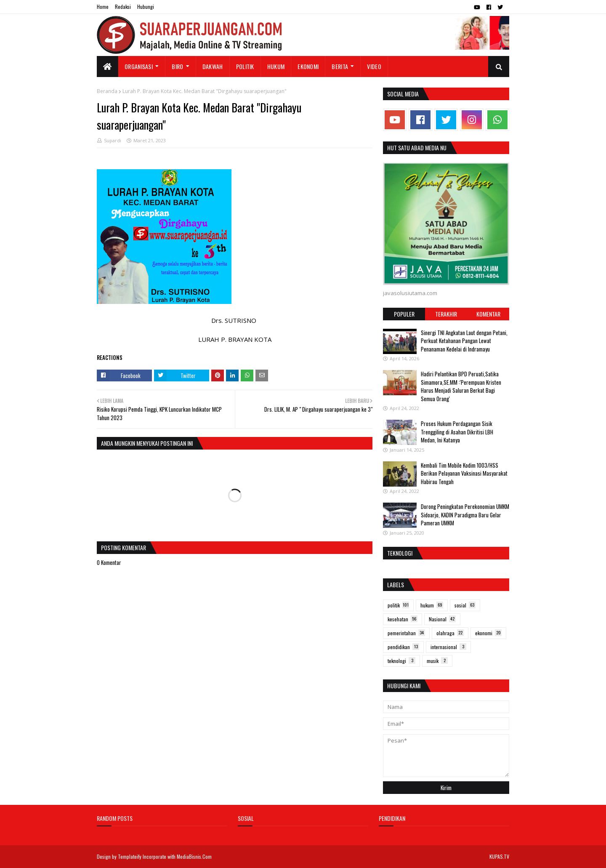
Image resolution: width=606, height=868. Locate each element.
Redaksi (123, 7)
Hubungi (146, 7)
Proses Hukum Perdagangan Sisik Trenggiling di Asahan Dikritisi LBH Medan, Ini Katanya (457, 432)
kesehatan (403, 619)
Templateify (130, 856)
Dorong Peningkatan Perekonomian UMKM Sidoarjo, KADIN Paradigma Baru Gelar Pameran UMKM (465, 515)
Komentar (488, 314)
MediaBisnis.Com (194, 856)
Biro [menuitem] (177, 66)
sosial (465, 605)
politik (398, 605)
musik (437, 661)
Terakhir (446, 314)
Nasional (442, 619)
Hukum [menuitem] (276, 66)
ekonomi (488, 633)
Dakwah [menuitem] (213, 66)
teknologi (401, 661)
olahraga (450, 633)
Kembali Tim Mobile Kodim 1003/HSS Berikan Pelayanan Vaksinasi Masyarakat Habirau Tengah (464, 473)
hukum (432, 605)
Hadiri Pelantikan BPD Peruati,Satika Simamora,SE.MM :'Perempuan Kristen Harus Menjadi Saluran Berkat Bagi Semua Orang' (461, 386)
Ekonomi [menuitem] (308, 66)
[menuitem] (108, 67)
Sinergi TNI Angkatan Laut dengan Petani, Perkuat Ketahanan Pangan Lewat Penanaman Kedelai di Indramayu (464, 341)
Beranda (107, 91)
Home (103, 7)
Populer (404, 314)
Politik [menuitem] (245, 66)
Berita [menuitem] (340, 66)
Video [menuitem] (374, 66)
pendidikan (403, 647)
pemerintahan (406, 633)
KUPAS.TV (499, 856)
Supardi (113, 140)
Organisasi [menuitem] (139, 66)
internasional (448, 647)
